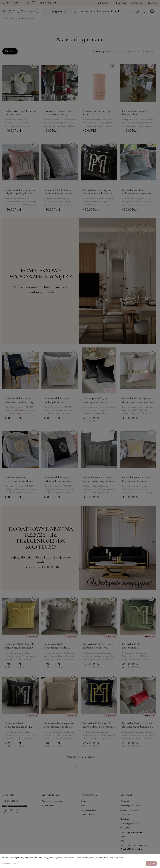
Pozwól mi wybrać (10, 863)
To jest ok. (151, 863)
